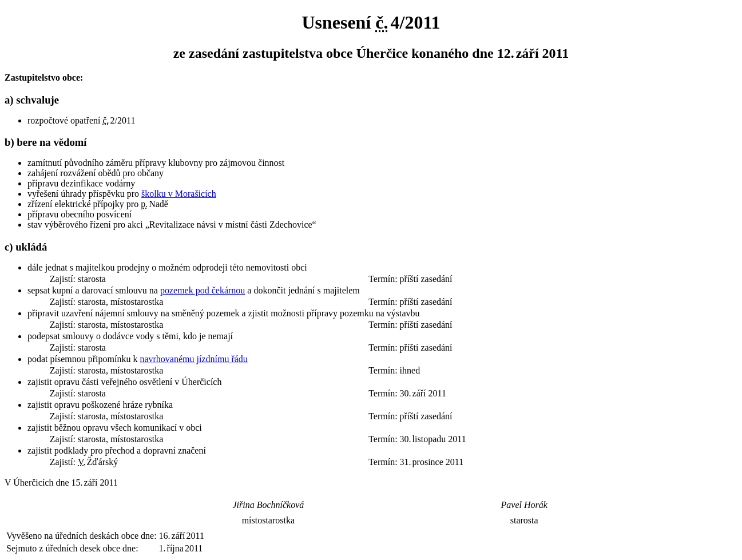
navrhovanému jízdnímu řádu (193, 359)
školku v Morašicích (179, 194)
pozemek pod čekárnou (203, 290)
